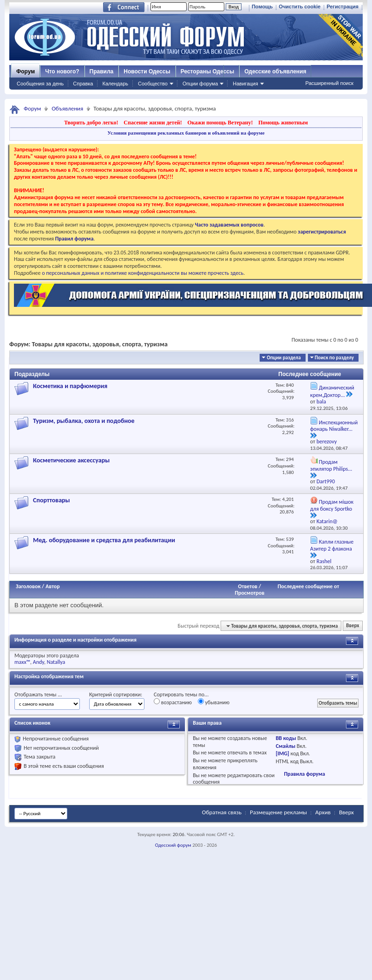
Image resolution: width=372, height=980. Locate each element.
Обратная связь (222, 812)
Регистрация (343, 6)
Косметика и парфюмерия (70, 386)
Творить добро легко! (91, 123)
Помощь (262, 6)
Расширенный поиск (329, 83)
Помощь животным (283, 123)
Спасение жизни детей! (153, 123)
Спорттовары (52, 500)
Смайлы (286, 746)
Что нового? (62, 71)
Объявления (67, 108)
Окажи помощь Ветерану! (220, 123)
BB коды (286, 738)
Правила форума (304, 774)
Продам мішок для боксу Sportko (332, 505)
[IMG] (283, 753)
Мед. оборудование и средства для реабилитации (104, 540)
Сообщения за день (40, 84)
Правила (102, 71)
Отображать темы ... (38, 694)
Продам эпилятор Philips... (331, 465)
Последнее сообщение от (308, 586)
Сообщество (153, 84)
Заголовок (28, 586)
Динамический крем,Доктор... (332, 391)
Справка (83, 84)
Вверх (352, 626)
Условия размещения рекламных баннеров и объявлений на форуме (186, 133)
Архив (323, 812)
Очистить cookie (300, 6)
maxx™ (22, 662)
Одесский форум (173, 845)
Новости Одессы (147, 71)
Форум (26, 71)
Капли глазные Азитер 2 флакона (332, 545)
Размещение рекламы (278, 812)
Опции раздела (284, 358)
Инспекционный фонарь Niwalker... (334, 426)
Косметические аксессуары (71, 460)
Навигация (245, 84)
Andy (39, 662)
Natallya (56, 662)
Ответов (248, 586)
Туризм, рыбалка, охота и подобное (84, 421)
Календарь (115, 84)
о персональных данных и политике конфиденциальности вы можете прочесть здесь (143, 273)
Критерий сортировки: (116, 694)
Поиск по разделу (334, 358)
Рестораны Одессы (208, 71)
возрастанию (173, 702)
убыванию (214, 702)
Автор (53, 586)
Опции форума (200, 84)
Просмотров (249, 593)
